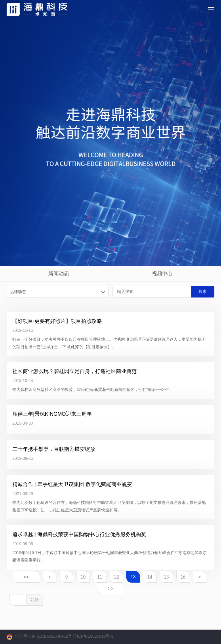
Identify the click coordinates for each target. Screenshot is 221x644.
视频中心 (162, 274)
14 (150, 577)
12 (117, 577)
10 (83, 577)
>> (111, 589)
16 (183, 577)
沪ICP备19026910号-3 (93, 636)
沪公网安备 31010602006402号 (44, 636)
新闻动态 (59, 274)
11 (100, 577)
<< (26, 577)
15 (166, 577)
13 (133, 577)
